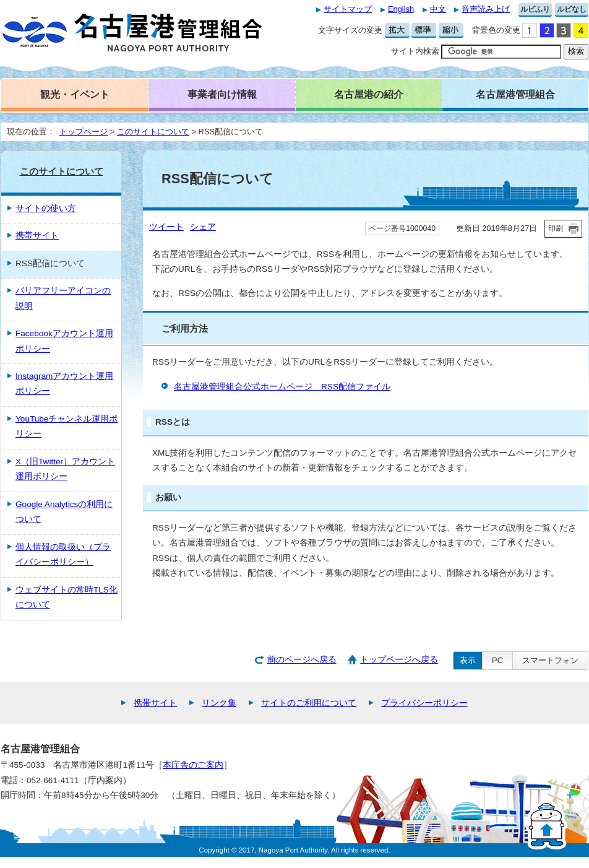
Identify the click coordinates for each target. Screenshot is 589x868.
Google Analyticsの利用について (64, 512)
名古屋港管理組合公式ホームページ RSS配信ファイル (282, 387)
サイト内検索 (415, 51)
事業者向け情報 (222, 94)
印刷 (556, 228)
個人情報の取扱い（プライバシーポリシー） (63, 554)
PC (497, 660)
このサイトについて (153, 132)
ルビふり (535, 9)
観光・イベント (75, 94)
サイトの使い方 (46, 208)
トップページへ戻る (399, 660)
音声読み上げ (486, 9)
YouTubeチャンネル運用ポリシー (67, 426)
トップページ (84, 132)
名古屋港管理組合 (515, 94)
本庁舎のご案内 (193, 765)
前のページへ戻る (302, 660)
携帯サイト (37, 236)
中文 (438, 9)
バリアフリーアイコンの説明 (63, 298)
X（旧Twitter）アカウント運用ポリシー (65, 469)
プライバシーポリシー (424, 703)
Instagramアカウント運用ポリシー (64, 384)
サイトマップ (348, 9)
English (401, 9)
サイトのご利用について (309, 703)
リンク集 (219, 703)
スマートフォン (550, 660)
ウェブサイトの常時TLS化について (67, 597)
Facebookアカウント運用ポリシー (64, 341)
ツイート (166, 227)
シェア (203, 227)
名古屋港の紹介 (369, 94)
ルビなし (572, 9)
